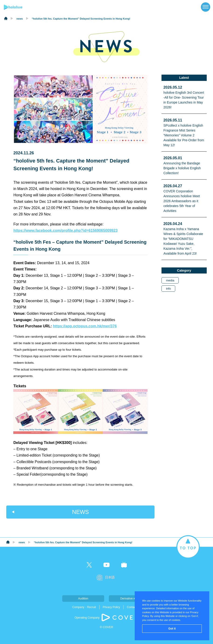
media (170, 280)
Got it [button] (172, 629)
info (168, 289)
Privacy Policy (112, 607)
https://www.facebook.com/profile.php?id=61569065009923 (65, 230)
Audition (83, 599)
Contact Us (134, 607)
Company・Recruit (84, 607)
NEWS (80, 512)
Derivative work (130, 599)
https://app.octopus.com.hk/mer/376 (85, 326)
